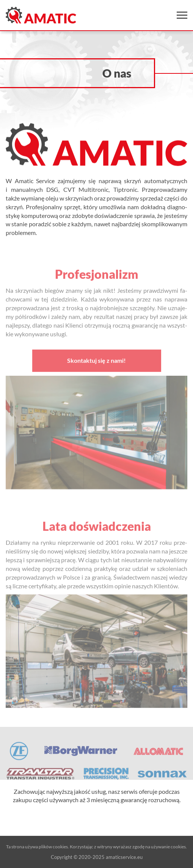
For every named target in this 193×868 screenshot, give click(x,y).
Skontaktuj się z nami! (96, 363)
